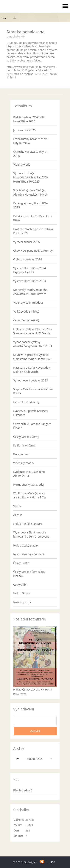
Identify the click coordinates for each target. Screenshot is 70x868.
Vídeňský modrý (24, 463)
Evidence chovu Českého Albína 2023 (29, 474)
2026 (40, 759)
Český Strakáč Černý (26, 437)
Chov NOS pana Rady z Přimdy (33, 251)
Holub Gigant (22, 593)
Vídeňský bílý (22, 164)
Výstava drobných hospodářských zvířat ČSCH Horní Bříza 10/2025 (31, 177)
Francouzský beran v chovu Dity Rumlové (31, 141)
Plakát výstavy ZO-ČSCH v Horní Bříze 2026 (30, 119)
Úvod (4, 18)
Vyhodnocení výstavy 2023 (31, 380)
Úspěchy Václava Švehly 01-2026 (31, 154)
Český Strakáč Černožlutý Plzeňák (29, 574)
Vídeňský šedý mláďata (28, 302)
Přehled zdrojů (23, 790)
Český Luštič (21, 563)
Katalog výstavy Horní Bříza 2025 (31, 205)
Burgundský (21, 454)
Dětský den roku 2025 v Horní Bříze (33, 218)
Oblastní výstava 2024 (28, 259)
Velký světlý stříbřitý (26, 311)
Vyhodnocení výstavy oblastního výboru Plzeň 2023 (33, 344)
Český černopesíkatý (26, 320)
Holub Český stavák (26, 545)
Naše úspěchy (22, 602)
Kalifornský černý (24, 445)
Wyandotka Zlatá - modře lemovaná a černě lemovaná (31, 534)
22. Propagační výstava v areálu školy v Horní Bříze (30, 495)
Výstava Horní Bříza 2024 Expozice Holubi (30, 270)
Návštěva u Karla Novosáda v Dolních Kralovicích (32, 370)
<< (18, 759)
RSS (53, 862)
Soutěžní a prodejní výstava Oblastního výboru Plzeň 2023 (33, 357)
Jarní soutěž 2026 (24, 130)
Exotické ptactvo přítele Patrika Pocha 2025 (33, 231)
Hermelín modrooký (26, 402)
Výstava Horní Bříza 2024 (30, 281)
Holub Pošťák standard (28, 524)
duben (31, 759)
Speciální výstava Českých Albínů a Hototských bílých (30, 192)
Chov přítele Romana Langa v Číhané (32, 426)
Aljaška (18, 515)
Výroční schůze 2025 (27, 242)
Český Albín (21, 585)
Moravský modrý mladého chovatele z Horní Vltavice (30, 292)
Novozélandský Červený (29, 554)
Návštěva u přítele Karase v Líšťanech (31, 413)
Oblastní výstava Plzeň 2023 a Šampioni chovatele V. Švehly (33, 331)
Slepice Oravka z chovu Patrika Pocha (33, 391)
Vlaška (17, 506)
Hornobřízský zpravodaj (29, 484)
